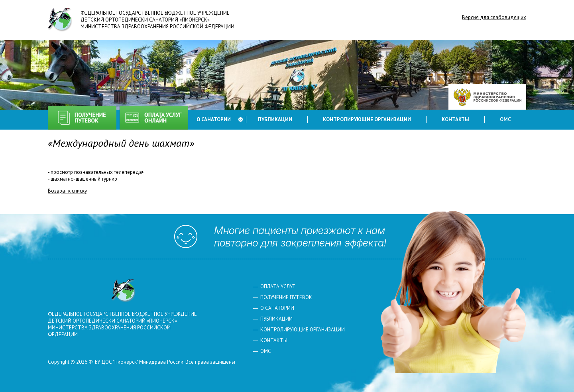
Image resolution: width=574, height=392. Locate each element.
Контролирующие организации (367, 119)
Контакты (455, 119)
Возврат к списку (67, 191)
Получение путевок (82, 118)
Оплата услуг (154, 118)
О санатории (214, 119)
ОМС (505, 119)
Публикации (275, 119)
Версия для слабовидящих (494, 17)
